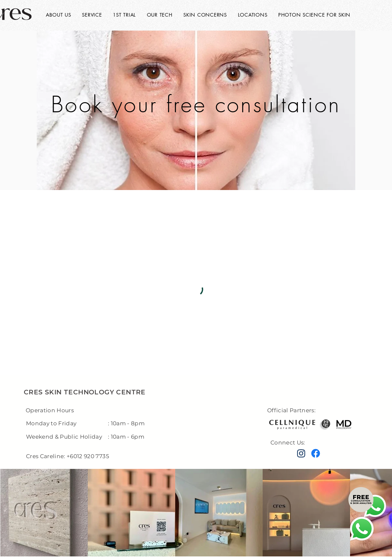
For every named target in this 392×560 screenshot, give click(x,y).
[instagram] (301, 454)
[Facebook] (316, 453)
